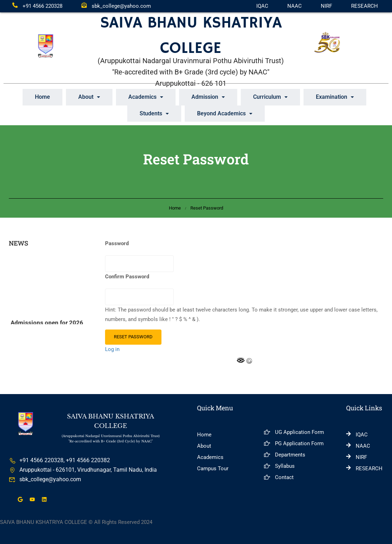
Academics (146, 97)
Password (117, 243)
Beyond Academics (225, 113)
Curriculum (270, 97)
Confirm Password (127, 276)
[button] (89, 97)
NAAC (295, 6)
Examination (335, 97)
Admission (208, 97)
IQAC (262, 6)
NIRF (326, 6)
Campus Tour (213, 468)
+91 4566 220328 (37, 6)
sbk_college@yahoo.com (116, 6)
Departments (285, 454)
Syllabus (279, 465)
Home (42, 97)
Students (154, 113)
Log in (112, 349)
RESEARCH (365, 6)
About (89, 97)
